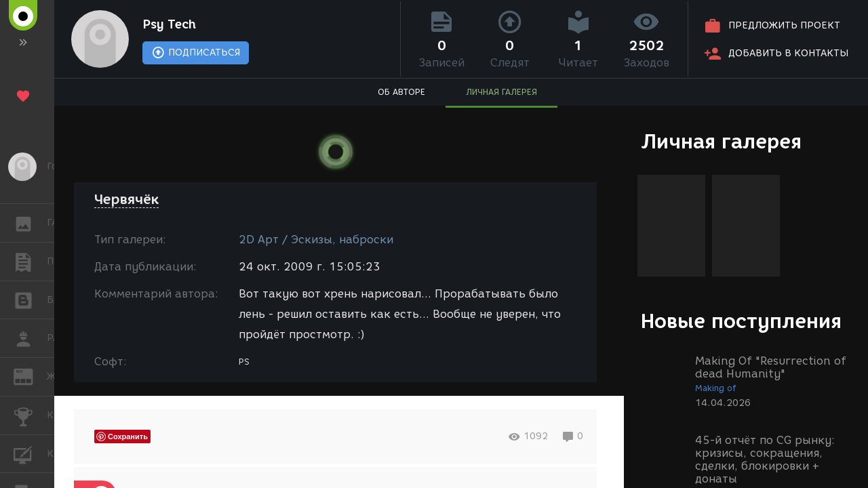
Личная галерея (721, 141)
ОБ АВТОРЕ (401, 92)
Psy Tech (169, 24)
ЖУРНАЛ (30, 376)
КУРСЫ (30, 453)
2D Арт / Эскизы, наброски (316, 240)
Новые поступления (741, 321)
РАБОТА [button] (30, 338)
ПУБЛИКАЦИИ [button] (30, 262)
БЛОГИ (30, 299)
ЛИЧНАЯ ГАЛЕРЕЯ (501, 92)
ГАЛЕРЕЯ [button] (30, 223)
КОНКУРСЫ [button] (30, 415)
